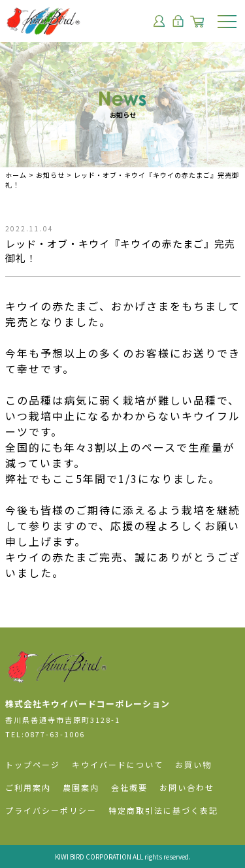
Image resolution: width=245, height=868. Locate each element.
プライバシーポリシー (51, 810)
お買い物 (193, 764)
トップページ (33, 764)
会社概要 (129, 787)
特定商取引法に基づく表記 (163, 810)
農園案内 (81, 787)
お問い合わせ (187, 787)
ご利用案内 (28, 787)
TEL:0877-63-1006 (45, 734)
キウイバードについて (118, 764)
